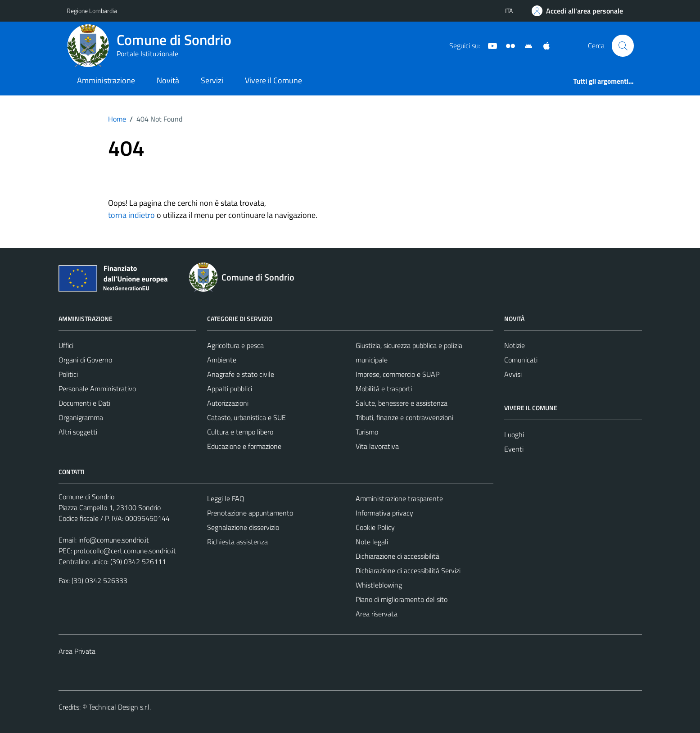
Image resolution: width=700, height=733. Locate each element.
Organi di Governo (85, 360)
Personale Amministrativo (97, 389)
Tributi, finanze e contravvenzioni (404, 417)
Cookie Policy (375, 527)
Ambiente (222, 360)
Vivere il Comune (273, 80)
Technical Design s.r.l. (120, 707)
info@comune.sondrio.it (114, 540)
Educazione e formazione (244, 446)
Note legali (372, 542)
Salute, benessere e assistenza (402, 403)
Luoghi (514, 434)
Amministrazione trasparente (399, 498)
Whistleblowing (379, 585)
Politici (68, 374)
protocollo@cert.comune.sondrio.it (125, 551)
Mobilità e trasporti (384, 389)
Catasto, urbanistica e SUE (246, 417)
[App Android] (525, 45)
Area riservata (377, 614)
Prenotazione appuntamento (250, 513)
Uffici (66, 345)
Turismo (367, 432)
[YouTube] (489, 45)
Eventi (514, 449)
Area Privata (77, 651)
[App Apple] (543, 45)
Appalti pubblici (230, 389)
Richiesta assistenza (237, 542)
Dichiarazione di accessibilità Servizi (408, 570)
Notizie (515, 345)
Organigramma (81, 417)
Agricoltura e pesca (235, 345)
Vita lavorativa (377, 446)
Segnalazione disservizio (243, 527)
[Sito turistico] (507, 45)
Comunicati (521, 360)
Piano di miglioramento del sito (402, 599)
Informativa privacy (384, 513)
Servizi (212, 80)
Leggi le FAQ (226, 498)
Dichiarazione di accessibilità (397, 556)
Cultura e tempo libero (240, 432)
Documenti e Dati (84, 403)
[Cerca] (623, 45)
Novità (168, 80)
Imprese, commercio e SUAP (397, 374)
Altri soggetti (78, 432)
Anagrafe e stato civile (241, 374)
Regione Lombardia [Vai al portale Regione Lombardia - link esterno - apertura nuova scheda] (92, 11)
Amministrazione (106, 80)
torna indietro (131, 215)
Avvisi (513, 374)
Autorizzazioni (228, 403)
